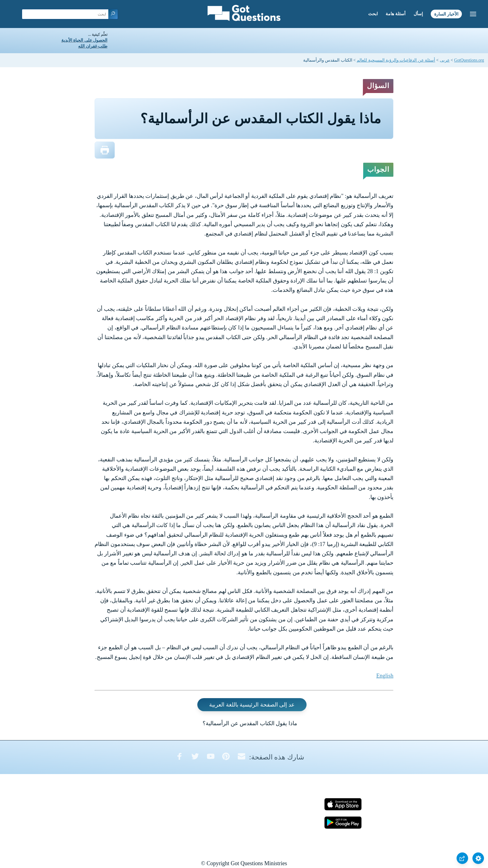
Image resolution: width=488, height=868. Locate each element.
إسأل (418, 14)
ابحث (373, 14)
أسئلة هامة (396, 14)
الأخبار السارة (446, 14)
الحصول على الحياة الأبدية (84, 40)
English (385, 676)
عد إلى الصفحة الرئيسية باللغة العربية (252, 705)
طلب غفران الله (93, 46)
